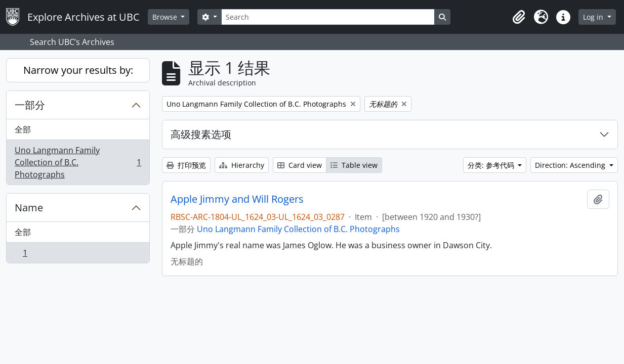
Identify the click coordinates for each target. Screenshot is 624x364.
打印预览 (186, 165)
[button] (519, 17)
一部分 (30, 105)
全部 (23, 129)
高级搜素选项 (201, 134)
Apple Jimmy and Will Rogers (237, 199)
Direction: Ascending (571, 165)
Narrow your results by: (78, 70)
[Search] (328, 17)
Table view (354, 165)
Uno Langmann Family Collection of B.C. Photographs (78, 162)
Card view (300, 165)
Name (29, 208)
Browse (166, 17)
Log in (594, 17)
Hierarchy (242, 165)
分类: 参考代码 (492, 165)
